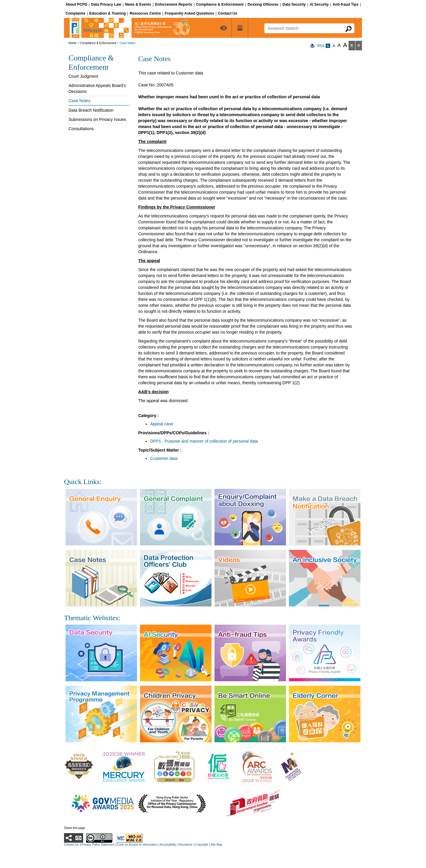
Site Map (216, 845)
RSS (324, 46)
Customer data (164, 458)
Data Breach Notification (91, 110)
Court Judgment (83, 76)
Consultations (81, 129)
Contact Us (71, 845)
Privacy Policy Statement (98, 845)
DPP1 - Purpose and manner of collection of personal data (204, 441)
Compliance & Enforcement (98, 43)
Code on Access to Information (137, 845)
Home (73, 43)
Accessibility (168, 845)
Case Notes (79, 101)
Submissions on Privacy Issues (97, 119)
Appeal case (162, 424)
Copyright (202, 845)
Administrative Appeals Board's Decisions (97, 88)
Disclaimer (186, 845)
